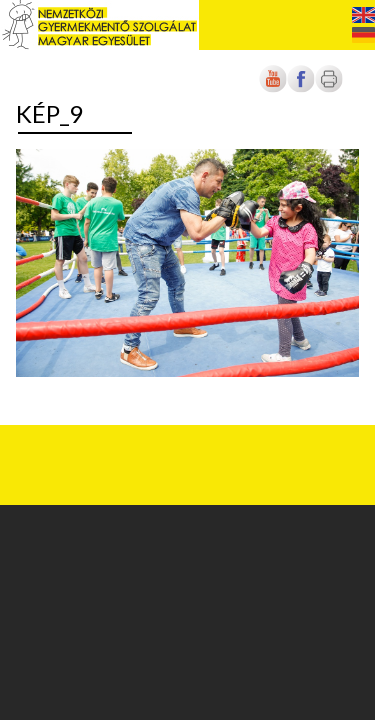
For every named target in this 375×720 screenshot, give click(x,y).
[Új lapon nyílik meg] (301, 88)
